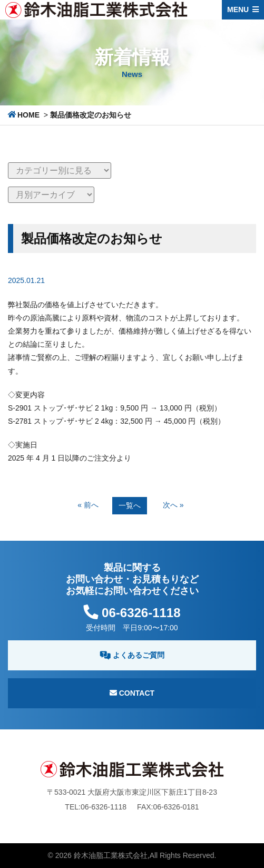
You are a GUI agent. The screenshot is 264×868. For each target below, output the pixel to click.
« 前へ (88, 505)
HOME (28, 115)
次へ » (173, 505)
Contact (132, 693)
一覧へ (130, 505)
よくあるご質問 (132, 655)
